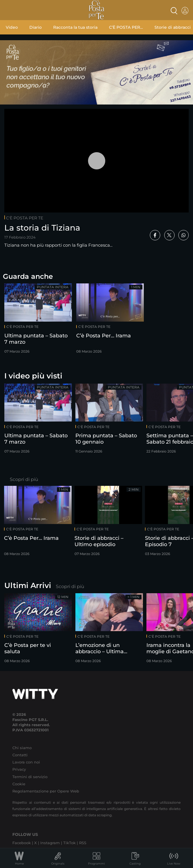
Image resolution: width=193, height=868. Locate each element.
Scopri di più (24, 479)
